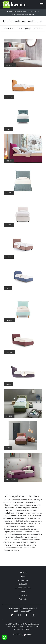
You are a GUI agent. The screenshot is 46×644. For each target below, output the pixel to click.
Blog (23, 577)
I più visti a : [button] (37, 29)
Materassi (23, 595)
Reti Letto (23, 599)
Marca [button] (6, 29)
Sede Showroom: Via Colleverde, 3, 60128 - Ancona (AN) (23, 610)
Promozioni (23, 580)
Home (9, 12)
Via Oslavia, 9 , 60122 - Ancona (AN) (22, 627)
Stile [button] (20, 29)
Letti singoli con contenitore (23, 14)
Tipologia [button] (27, 29)
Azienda (23, 573)
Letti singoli (33, 12)
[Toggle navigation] (42, 5)
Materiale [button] (14, 29)
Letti (23, 592)
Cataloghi (23, 584)
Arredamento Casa (20, 12)
